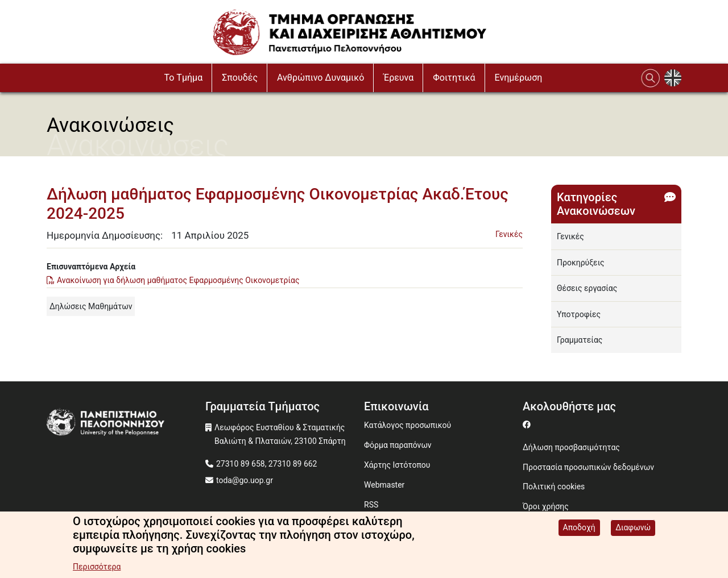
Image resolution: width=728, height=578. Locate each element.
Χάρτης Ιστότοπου (397, 465)
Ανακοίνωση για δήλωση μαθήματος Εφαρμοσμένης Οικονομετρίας (178, 280)
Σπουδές (240, 78)
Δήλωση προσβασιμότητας (571, 447)
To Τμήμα (184, 78)
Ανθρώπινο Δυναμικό (320, 78)
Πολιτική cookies (554, 486)
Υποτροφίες (579, 314)
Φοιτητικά (454, 78)
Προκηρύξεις (581, 263)
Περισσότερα (97, 567)
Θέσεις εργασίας (587, 288)
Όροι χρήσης (546, 506)
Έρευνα (398, 78)
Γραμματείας (580, 340)
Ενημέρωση (519, 78)
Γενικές (509, 234)
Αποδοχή (579, 528)
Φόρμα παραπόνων (398, 445)
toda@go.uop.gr (245, 480)
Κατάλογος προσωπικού (408, 425)
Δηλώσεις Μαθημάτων (91, 306)
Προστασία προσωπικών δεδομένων (588, 467)
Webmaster (384, 485)
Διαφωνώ (633, 528)
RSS (371, 505)
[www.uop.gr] (126, 425)
